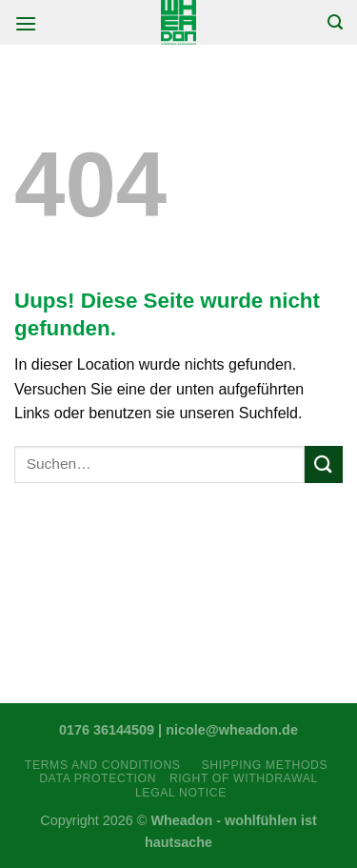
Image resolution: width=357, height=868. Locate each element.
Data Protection (98, 778)
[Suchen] (335, 22)
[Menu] (26, 23)
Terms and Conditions (107, 765)
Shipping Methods (264, 765)
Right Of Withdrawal (244, 778)
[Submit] (324, 464)
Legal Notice (181, 793)
